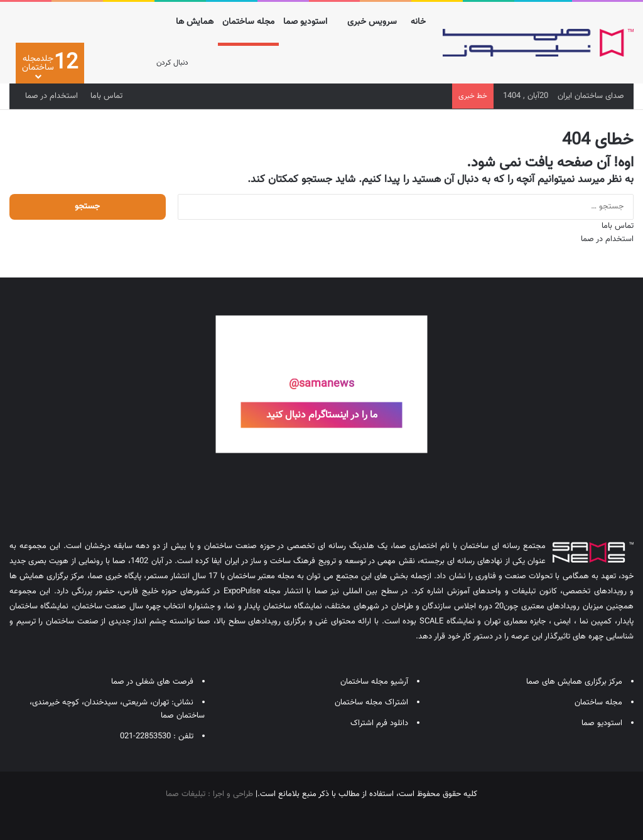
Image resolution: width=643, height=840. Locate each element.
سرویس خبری (372, 22)
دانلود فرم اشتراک (379, 723)
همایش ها (195, 22)
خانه (418, 22)
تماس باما (106, 96)
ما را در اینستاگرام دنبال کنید (322, 415)
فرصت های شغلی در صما (152, 682)
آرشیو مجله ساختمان (374, 682)
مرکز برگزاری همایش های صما (574, 682)
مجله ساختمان (248, 22)
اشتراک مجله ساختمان (371, 703)
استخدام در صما (51, 96)
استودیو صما (305, 22)
